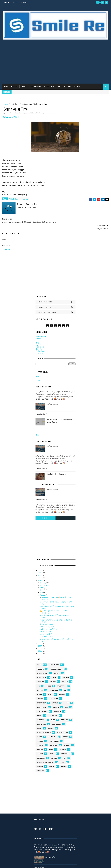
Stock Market (41, 333)
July (42, 589)
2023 (40, 642)
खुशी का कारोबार (52, 401)
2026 (40, 650)
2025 (40, 647)
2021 (40, 577)
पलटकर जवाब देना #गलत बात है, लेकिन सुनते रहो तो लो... (57, 637)
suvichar (40, 678)
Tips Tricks (40, 343)
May (42, 584)
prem (63, 759)
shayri (53, 678)
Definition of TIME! (11, 117)
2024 (40, 645)
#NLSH (39, 661)
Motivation (41, 674)
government (42, 704)
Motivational (42, 670)
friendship (65, 750)
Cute (53, 716)
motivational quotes (45, 759)
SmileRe (66, 674)
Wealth (67, 742)
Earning (65, 716)
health (56, 704)
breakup (63, 746)
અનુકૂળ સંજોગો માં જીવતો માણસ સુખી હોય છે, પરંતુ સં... (56, 617)
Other (77, 86)
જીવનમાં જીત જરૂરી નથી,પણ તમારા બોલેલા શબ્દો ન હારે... (57, 604)
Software (39, 349)
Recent (45, 514)
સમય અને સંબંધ (46, 628)
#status (57, 708)
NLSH (54, 674)
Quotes (60, 86)
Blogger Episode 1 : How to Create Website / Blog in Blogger (61, 417)
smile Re (40, 695)
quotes (24, 104)
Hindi (37, 339)
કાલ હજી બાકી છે (46, 631)
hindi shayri (15, 104)
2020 (40, 574)
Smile (49, 682)
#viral (39, 712)
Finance (24, 86)
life (65, 754)
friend (52, 750)
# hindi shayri (14, 199)
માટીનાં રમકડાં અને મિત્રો (49, 626)
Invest (39, 725)
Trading (40, 742)
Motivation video (44, 729)
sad (67, 704)
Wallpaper (49, 86)
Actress (40, 687)
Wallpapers (62, 682)
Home (7, 2)
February (44, 582)
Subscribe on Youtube (56, 304)
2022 (40, 640)
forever (40, 750)
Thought (40, 665)
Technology (36, 86)
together (41, 767)
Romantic (52, 733)
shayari (62, 691)
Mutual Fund (62, 729)
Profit (39, 733)
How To (39, 345)
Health (14, 86)
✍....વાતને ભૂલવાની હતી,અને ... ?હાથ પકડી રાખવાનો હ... (55, 608)
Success (40, 738)
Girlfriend (54, 695)
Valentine (54, 742)
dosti (67, 699)
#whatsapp (53, 712)
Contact (25, 2)
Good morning (57, 665)
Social (38, 377)
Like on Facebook (56, 299)
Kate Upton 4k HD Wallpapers (56, 470)
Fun (70, 86)
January (43, 579)
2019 (40, 572)
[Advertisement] (55, 64)
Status (55, 699)
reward (40, 763)
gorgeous (41, 754)
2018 (40, 569)
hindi (50, 691)
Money (39, 691)
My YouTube (40, 341)
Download (54, 687)
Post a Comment (12, 246)
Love (37, 337)
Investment (41, 699)
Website (40, 746)
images (54, 754)
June (42, 586)
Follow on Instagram (56, 309)
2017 (40, 567)
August (43, 591)
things (64, 763)
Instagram (57, 721)
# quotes (25, 199)
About (15, 2)
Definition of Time (47, 633)
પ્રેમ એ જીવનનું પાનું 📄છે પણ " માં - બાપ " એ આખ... (56, 613)
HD (65, 687)
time (31, 104)
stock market (42, 708)
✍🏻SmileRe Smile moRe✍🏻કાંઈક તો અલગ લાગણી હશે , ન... (55, 595)
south (52, 763)
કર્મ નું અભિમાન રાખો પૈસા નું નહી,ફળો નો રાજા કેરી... (56, 599)
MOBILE (51, 725)
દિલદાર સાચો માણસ (47, 621)
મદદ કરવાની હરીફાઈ (47, 623)
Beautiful (41, 716)
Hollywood (41, 721)
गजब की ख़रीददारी (41, 411)
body (51, 746)
